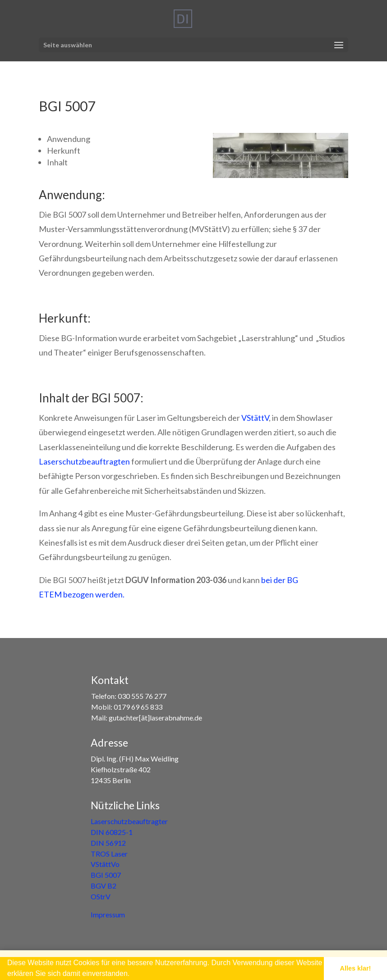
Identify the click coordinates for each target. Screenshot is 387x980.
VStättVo (105, 864)
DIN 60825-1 (112, 832)
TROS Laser (109, 854)
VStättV (255, 418)
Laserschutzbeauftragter (129, 821)
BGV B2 (104, 886)
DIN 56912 (108, 843)
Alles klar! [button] (356, 968)
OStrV (101, 896)
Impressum (108, 914)
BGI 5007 (106, 875)
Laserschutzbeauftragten (84, 461)
